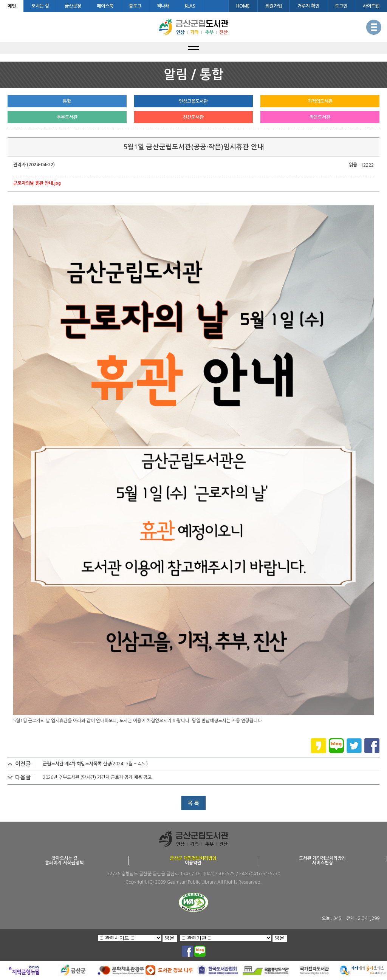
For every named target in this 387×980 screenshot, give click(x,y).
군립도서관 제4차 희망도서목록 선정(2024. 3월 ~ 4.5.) (95, 764)
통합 (67, 101)
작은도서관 (320, 117)
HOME (243, 6)
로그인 (341, 6)
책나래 (163, 6)
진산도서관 (193, 117)
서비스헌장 (323, 863)
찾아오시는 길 (64, 858)
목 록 (193, 803)
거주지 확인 (308, 6)
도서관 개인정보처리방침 (322, 858)
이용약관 (193, 863)
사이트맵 (371, 6)
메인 (12, 6)
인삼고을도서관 (193, 101)
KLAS (190, 6)
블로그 (135, 6)
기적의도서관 (320, 101)
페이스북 (105, 6)
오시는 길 (40, 6)
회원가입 (274, 6)
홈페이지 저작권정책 (64, 863)
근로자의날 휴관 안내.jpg (37, 183)
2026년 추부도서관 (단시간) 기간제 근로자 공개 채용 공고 (97, 777)
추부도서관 (67, 117)
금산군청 (73, 6)
